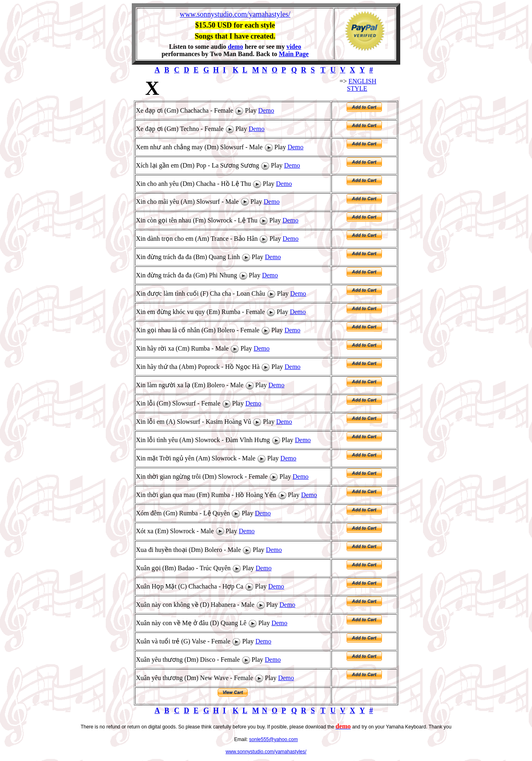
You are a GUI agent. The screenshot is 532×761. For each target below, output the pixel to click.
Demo (266, 110)
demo (235, 47)
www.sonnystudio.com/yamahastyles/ (235, 14)
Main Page (293, 54)
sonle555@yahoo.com (274, 739)
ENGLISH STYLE (362, 85)
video (294, 47)
